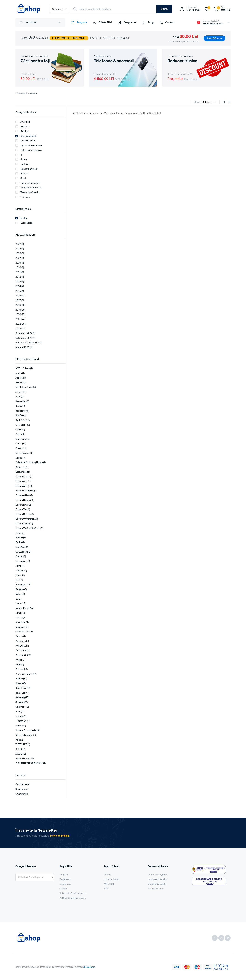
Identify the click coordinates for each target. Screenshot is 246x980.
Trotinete (22, 197)
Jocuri (21, 159)
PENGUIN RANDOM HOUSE (29, 763)
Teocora (19, 716)
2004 (18, 249)
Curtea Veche (22, 453)
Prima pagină (21, 93)
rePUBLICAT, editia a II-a (27, 343)
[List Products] (229, 102)
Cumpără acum (214, 38)
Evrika (19, 543)
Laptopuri (23, 164)
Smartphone (22, 789)
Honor (19, 575)
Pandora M (21, 651)
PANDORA (21, 646)
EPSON (19, 538)
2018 (18, 305)
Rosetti (19, 684)
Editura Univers (23, 514)
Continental (21, 439)
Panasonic (21, 641)
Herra (18, 566)
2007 (18, 258)
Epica (18, 533)
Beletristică (155, 113)
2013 (18, 282)
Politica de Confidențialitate (73, 894)
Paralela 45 (21, 655)
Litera (18, 604)
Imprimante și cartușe (29, 145)
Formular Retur (111, 879)
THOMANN (21, 721)
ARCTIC (19, 383)
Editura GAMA (23, 496)
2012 (18, 277)
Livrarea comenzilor (157, 879)
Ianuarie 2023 (22, 348)
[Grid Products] (224, 102)
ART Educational (24, 387)
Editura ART (21, 486)
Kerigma (20, 590)
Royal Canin (21, 693)
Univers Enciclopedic (26, 731)
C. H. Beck (20, 425)
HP (17, 580)
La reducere (24, 223)
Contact (167, 23)
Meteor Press (22, 608)
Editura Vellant (23, 524)
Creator (19, 449)
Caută (164, 9)
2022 (18, 324)
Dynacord (20, 467)
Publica (19, 679)
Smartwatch (22, 794)
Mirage (19, 613)
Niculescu (20, 627)
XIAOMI (19, 754)
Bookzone (20, 411)
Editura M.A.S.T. (23, 759)
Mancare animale (26, 169)
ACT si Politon (23, 369)
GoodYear (20, 547)
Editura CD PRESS (25, 491)
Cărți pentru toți (111, 113)
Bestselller (21, 402)
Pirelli (18, 665)
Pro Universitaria (24, 674)
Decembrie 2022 (24, 333)
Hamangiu (20, 561)
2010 (18, 268)
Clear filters (82, 113)
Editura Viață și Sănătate (28, 528)
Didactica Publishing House (29, 463)
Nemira (19, 618)
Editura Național (23, 500)
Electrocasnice (25, 141)
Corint (19, 444)
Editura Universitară (25, 519)
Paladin (19, 637)
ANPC (107, 889)
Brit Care (20, 416)
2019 (18, 310)
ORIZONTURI (22, 632)
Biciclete (22, 127)
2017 (18, 301)
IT (19, 155)
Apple (18, 378)
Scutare (22, 174)
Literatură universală (134, 113)
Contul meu (65, 884)
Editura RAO (22, 505)
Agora (19, 373)
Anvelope (23, 122)
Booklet (19, 406)
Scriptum (20, 702)
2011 (18, 272)
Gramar (19, 557)
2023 (18, 329)
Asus (18, 397)
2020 (18, 315)
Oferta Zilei (102, 23)
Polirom (19, 669)
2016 (18, 296)
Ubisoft (19, 726)
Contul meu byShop (158, 875)
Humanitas (21, 585)
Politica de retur (156, 889)
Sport (21, 178)
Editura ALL (21, 481)
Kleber (19, 594)
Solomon (20, 707)
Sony (18, 712)
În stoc (95, 113)
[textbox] (30, 877)
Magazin (79, 23)
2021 (18, 319)
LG (17, 599)
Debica (19, 458)
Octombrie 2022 (24, 338)
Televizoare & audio (27, 192)
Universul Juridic (24, 735)
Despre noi (127, 23)
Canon (19, 430)
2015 (18, 291)
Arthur (19, 392)
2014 (18, 286)
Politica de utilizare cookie (73, 898)
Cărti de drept (22, 785)
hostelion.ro (90, 967)
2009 (18, 263)
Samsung (20, 698)
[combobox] (35, 877)
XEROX (19, 749)
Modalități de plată (157, 884)
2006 (18, 254)
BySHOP (20, 420)
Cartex (19, 434)
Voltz (18, 740)
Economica (21, 472)
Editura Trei (21, 510)
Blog (148, 23)
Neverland (20, 622)
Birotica (22, 131)
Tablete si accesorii (28, 183)
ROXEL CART (22, 688)
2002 (18, 244)
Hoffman (20, 571)
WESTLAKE (21, 745)
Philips (19, 660)
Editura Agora (22, 477)
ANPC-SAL (109, 884)
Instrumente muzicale (28, 150)
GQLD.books (22, 552)
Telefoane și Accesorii (29, 188)
